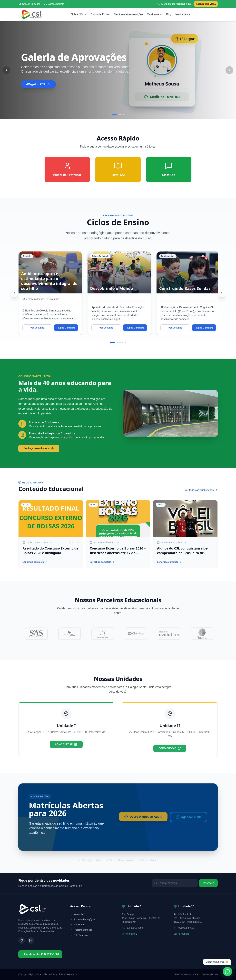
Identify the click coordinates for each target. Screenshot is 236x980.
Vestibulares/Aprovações (128, 14)
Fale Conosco (79, 935)
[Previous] (14, 293)
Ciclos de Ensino (100, 14)
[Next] (222, 293)
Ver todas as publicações (201, 490)
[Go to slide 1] (114, 115)
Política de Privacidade (187, 974)
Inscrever (208, 883)
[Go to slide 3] (123, 115)
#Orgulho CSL (38, 84)
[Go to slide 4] (123, 342)
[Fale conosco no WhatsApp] (227, 971)
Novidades (183, 14)
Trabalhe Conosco (81, 930)
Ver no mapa (130, 934)
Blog (169, 14)
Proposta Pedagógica (83, 919)
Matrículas (155, 14)
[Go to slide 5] (125, 342)
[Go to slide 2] (120, 115)
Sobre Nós (79, 14)
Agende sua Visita (206, 4)
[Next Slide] (229, 70)
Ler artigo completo (35, 562)
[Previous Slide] (7, 70)
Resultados (78, 925)
